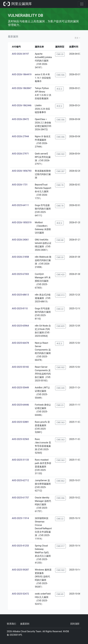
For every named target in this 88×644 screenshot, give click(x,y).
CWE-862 (60, 481)
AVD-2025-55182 (20, 367)
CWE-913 (60, 295)
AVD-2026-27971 (20, 154)
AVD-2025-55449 (20, 388)
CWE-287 (60, 171)
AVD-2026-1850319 (22, 222)
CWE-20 (60, 54)
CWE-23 (60, 405)
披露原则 (25, 624)
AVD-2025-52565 (20, 439)
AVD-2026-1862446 (22, 105)
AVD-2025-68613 (20, 295)
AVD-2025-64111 (20, 205)
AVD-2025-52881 (20, 422)
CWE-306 (60, 120)
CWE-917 (60, 546)
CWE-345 (60, 388)
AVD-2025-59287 (20, 570)
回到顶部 (75, 624)
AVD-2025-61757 (20, 498)
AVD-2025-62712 (20, 480)
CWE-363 (60, 422)
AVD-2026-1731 (20, 185)
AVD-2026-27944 (20, 136)
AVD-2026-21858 (20, 257)
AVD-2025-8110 (20, 308)
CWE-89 (60, 594)
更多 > (77, 38)
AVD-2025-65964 (20, 326)
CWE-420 (60, 275)
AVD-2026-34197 (20, 54)
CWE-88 (60, 240)
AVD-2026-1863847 (22, 88)
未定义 (59, 89)
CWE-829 (60, 326)
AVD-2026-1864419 (22, 74)
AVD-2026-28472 (20, 119)
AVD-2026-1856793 (22, 171)
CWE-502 (60, 154)
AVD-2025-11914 (20, 518)
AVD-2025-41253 (20, 546)
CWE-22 (60, 309)
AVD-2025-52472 (20, 594)
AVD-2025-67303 (20, 274)
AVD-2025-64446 (20, 405)
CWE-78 (60, 185)
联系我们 (11, 624)
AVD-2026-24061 (20, 240)
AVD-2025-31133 (20, 460)
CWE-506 (60, 75)
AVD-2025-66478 (20, 343)
